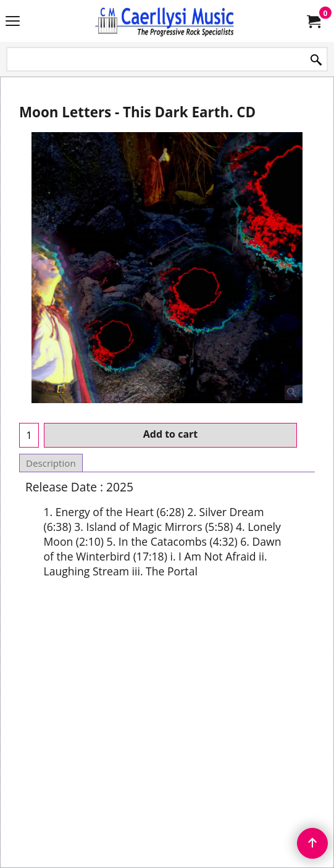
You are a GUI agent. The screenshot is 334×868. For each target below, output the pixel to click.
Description (51, 463)
